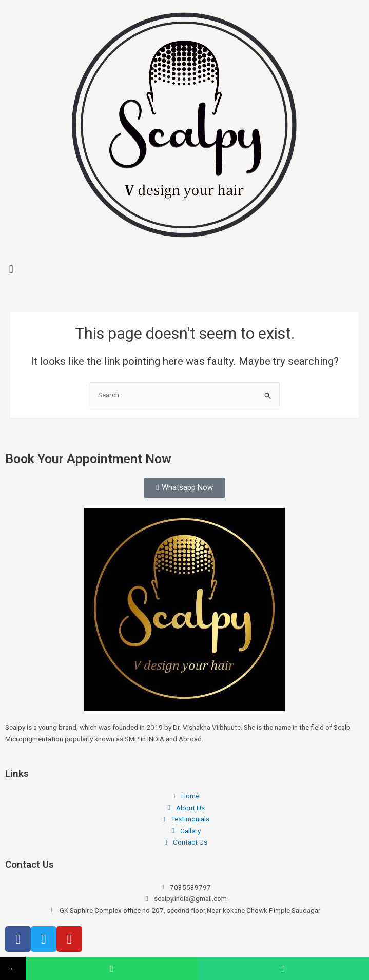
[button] (184, 269)
